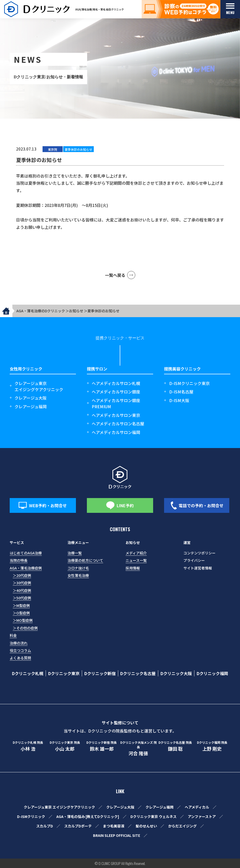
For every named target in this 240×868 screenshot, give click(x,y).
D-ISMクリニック (31, 816)
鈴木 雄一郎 (102, 746)
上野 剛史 (212, 746)
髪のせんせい (146, 826)
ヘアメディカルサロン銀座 (116, 392)
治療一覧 (75, 553)
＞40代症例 (22, 590)
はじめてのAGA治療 (26, 553)
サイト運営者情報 (198, 568)
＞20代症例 (22, 575)
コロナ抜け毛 (78, 568)
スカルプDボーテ (78, 826)
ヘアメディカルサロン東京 (116, 415)
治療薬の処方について (85, 560)
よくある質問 (20, 658)
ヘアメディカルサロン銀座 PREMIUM (116, 403)
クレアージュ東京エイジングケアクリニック (39, 386)
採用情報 (133, 568)
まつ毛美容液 (114, 826)
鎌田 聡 (175, 746)
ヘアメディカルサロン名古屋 (118, 424)
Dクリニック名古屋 (138, 673)
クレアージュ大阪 (31, 398)
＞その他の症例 (25, 628)
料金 (13, 635)
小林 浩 (28, 746)
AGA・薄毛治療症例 (26, 568)
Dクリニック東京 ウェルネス (154, 816)
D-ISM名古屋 (181, 392)
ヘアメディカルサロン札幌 (116, 383)
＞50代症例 (22, 598)
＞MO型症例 (23, 620)
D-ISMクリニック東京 (189, 383)
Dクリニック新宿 (100, 673)
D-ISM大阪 (179, 400)
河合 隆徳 (138, 748)
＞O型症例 (21, 613)
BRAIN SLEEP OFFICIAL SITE (117, 835)
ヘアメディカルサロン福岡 (116, 432)
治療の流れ (19, 643)
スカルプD (45, 826)
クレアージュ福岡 (31, 406)
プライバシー (194, 560)
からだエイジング (182, 826)
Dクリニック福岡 (212, 673)
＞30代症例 (22, 583)
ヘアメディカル (197, 807)
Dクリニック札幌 (28, 673)
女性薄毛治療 (78, 575)
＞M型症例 (21, 605)
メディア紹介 (136, 553)
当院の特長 (19, 560)
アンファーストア (202, 816)
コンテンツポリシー (199, 553)
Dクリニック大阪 (176, 673)
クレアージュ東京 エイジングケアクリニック (59, 807)
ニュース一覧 (136, 560)
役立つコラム (20, 650)
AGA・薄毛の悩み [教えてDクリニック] (88, 816)
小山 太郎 (65, 746)
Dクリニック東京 (64, 673)
